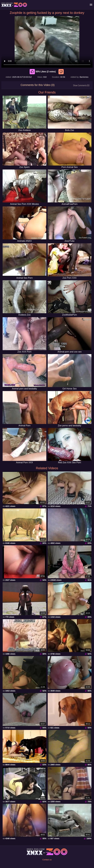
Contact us (47, 860)
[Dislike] (61, 72)
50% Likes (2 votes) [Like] (43, 72)
